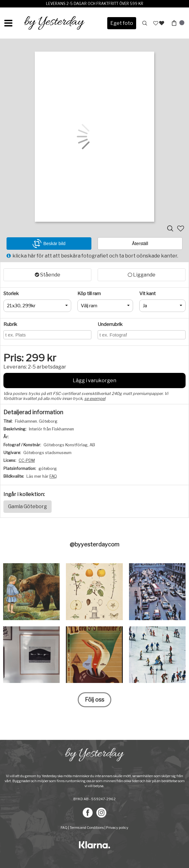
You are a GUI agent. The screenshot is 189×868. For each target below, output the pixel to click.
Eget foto (122, 23)
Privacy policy (117, 828)
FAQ (53, 476)
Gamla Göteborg (28, 506)
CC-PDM (27, 460)
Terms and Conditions (87, 828)
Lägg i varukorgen (94, 381)
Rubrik (10, 324)
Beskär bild (49, 244)
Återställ (140, 244)
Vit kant (148, 294)
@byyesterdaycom (94, 544)
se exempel (95, 399)
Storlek (11, 294)
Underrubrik (110, 324)
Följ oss (94, 700)
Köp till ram (89, 294)
